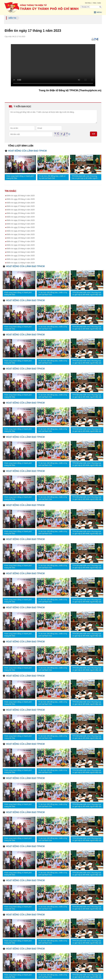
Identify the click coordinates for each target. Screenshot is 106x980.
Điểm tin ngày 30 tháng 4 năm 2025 (21, 196)
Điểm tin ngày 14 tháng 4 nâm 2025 (21, 252)
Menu (98, 12)
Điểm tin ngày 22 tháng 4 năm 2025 (21, 224)
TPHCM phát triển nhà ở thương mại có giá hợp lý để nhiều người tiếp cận (84, 177)
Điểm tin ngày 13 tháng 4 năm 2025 (21, 256)
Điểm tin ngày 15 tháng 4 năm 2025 (21, 249)
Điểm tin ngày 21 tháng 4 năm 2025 (21, 227)
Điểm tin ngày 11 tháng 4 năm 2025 (21, 263)
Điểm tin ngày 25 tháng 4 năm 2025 (21, 213)
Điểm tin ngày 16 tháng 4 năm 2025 (21, 245)
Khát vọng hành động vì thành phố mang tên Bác (20, 177)
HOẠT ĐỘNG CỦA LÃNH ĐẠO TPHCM (27, 151)
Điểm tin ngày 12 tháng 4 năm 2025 (21, 259)
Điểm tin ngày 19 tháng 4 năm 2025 (21, 234)
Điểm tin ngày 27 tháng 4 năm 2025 (21, 206)
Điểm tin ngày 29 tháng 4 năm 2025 (21, 199)
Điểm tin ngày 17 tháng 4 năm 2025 (21, 241)
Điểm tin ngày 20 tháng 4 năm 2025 (21, 231)
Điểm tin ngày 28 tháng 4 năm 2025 (21, 203)
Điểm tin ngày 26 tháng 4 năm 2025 (21, 210)
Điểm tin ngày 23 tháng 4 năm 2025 (21, 220)
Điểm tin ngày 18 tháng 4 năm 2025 (21, 238)
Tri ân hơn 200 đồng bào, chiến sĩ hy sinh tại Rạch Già (52, 177)
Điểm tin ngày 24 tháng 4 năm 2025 (21, 217)
